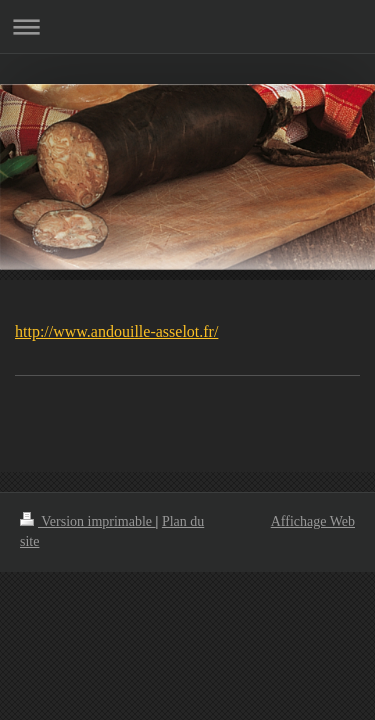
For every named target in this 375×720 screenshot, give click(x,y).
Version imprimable (88, 521)
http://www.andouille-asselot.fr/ (116, 331)
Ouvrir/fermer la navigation (187, 26)
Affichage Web (313, 521)
